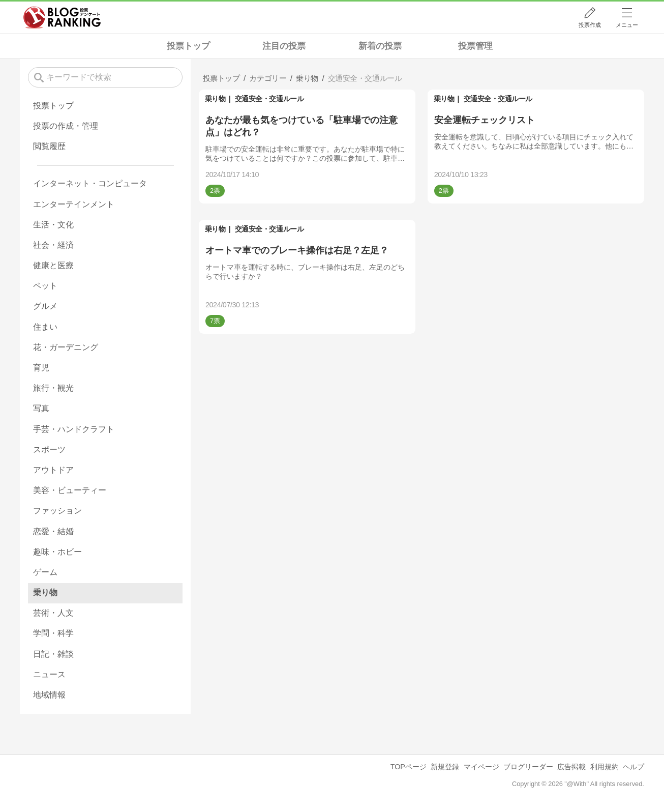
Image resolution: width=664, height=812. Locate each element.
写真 (41, 408)
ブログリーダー (528, 767)
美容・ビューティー (70, 490)
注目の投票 (284, 46)
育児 (41, 368)
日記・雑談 (53, 654)
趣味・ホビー (57, 552)
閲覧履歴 (49, 146)
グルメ (45, 306)
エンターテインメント (74, 204)
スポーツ (49, 449)
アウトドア (53, 470)
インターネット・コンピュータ (90, 183)
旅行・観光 (53, 388)
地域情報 (49, 695)
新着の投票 (380, 46)
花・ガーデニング (66, 347)
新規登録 (445, 767)
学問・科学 (53, 633)
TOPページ (409, 767)
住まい (45, 327)
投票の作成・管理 (66, 126)
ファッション (57, 511)
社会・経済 (53, 245)
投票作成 (590, 25)
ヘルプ (633, 767)
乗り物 (215, 99)
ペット (45, 286)
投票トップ (188, 46)
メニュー (627, 25)
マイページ (481, 767)
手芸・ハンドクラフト (74, 429)
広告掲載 (571, 767)
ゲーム (45, 572)
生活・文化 (53, 225)
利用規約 (605, 767)
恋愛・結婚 (53, 531)
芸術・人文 (53, 613)
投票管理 (475, 46)
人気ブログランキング (62, 17)
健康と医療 (53, 265)
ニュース (49, 674)
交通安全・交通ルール (269, 99)
